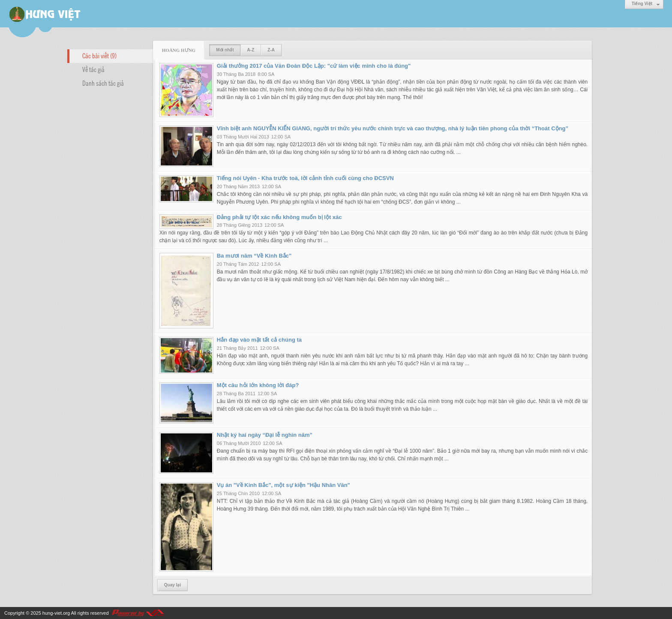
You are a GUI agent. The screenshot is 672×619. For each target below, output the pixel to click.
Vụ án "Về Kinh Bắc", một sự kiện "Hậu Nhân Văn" (283, 485)
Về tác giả (93, 69)
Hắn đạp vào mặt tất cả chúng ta (259, 340)
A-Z (251, 50)
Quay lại (172, 585)
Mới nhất (225, 50)
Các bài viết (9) (99, 55)
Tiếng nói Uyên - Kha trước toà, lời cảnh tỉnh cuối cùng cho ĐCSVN (305, 178)
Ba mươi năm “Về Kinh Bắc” (254, 256)
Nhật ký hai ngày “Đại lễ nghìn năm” (265, 435)
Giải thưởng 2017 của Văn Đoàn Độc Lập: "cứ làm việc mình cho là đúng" (314, 66)
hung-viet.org (56, 613)
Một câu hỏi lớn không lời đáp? (258, 385)
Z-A (271, 50)
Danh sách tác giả (103, 83)
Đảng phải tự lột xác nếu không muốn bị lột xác (279, 217)
